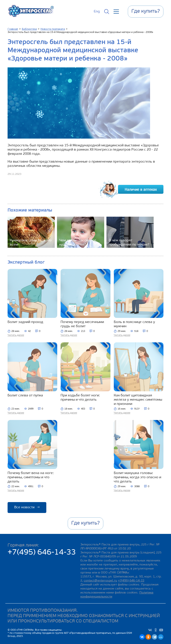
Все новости (27, 507)
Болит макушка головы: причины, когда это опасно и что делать (137, 477)
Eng (97, 12)
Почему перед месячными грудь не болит (82, 324)
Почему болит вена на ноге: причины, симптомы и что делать (31, 477)
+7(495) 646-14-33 (42, 553)
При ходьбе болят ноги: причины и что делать (80, 398)
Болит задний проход (25, 322)
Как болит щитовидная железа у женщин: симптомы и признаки (138, 400)
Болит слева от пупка (25, 396)
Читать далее (16, 335)
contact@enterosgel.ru (100, 581)
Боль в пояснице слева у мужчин (134, 324)
